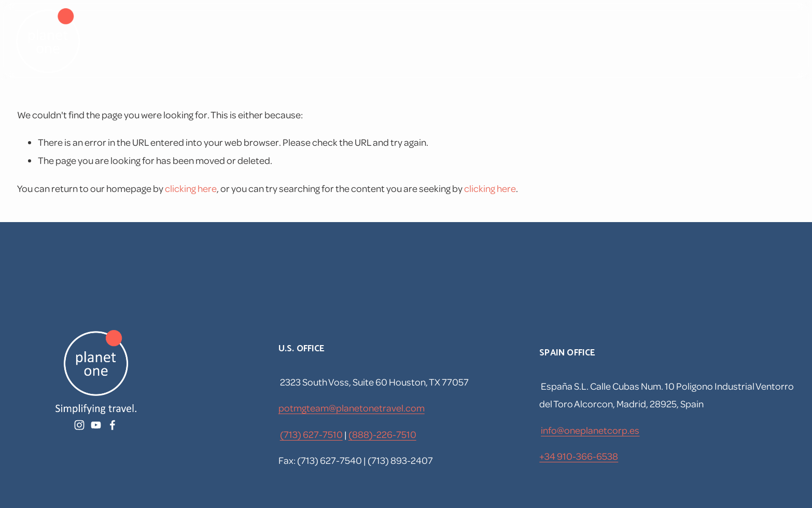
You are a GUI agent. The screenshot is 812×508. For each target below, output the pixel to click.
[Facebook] (704, 41)
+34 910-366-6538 (579, 456)
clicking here (191, 188)
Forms (590, 40)
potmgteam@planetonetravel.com (352, 408)
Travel (451, 40)
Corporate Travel (520, 40)
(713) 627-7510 (311, 434)
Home (405, 40)
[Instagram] (638, 41)
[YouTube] (671, 41)
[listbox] (767, 40)
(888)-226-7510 (382, 434)
